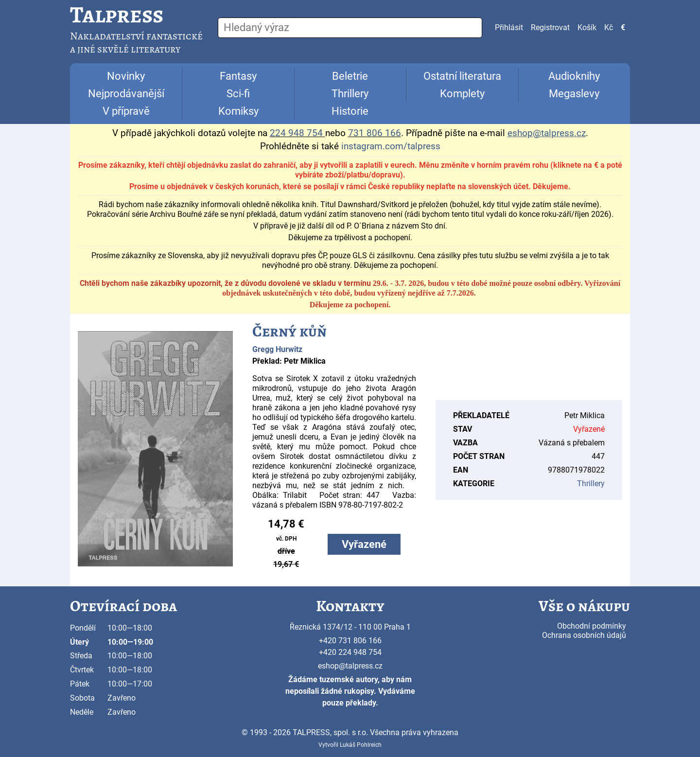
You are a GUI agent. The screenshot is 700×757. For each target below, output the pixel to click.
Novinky (126, 76)
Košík (587, 27)
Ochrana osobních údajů (584, 635)
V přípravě (126, 111)
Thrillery (350, 94)
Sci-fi (238, 94)
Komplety (462, 94)
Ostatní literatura (462, 76)
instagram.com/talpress (391, 146)
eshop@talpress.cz (350, 666)
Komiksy (238, 111)
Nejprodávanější (126, 94)
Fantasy (238, 76)
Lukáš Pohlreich (361, 745)
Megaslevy (574, 94)
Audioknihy (574, 76)
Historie (350, 111)
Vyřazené (364, 544)
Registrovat (550, 27)
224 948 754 (296, 133)
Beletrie (350, 76)
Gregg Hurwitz (277, 349)
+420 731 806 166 (350, 641)
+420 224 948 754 (350, 652)
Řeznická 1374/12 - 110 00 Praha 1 (350, 627)
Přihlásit (509, 27)
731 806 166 (375, 133)
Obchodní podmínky (592, 626)
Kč (609, 27)
